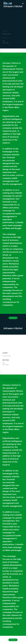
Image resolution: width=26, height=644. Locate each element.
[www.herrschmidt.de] (8, 4)
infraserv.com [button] (13, 318)
